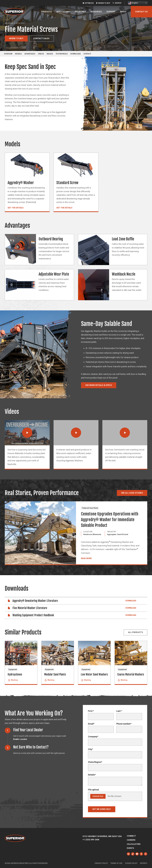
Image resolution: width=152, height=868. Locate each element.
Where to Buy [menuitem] (104, 3)
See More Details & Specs (99, 385)
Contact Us (141, 12)
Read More (86, 558)
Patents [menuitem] (144, 863)
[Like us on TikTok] (133, 854)
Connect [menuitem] (131, 836)
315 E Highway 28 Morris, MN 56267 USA (102, 836)
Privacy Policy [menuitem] (101, 863)
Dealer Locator (20, 739)
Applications (63, 12)
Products (46, 12)
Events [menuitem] (130, 848)
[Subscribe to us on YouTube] (137, 854)
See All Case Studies (132, 493)
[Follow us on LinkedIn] (128, 854)
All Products (135, 632)
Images (50, 54)
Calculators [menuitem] (134, 844)
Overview (8, 54)
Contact (87, 54)
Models (18, 54)
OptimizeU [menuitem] (89, 3)
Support (111, 12)
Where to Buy (16, 38)
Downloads (76, 54)
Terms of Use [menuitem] (116, 863)
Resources (96, 12)
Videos (41, 54)
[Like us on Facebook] (141, 854)
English (133, 3)
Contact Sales (41, 38)
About (123, 12)
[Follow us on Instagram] (146, 854)
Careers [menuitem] (131, 840)
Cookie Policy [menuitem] (131, 863)
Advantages (30, 54)
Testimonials (62, 54)
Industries (80, 12)
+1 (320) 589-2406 (91, 840)
